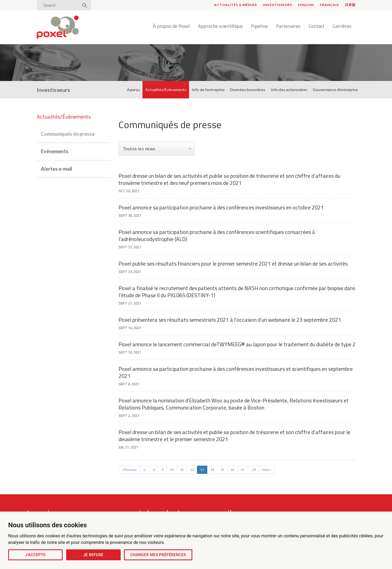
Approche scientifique (220, 26)
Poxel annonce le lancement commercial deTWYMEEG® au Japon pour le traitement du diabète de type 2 (237, 344)
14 (212, 470)
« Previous (129, 470)
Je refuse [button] (93, 555)
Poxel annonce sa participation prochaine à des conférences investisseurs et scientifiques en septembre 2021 (236, 372)
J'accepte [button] (36, 555)
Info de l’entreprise (208, 90)
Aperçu (133, 90)
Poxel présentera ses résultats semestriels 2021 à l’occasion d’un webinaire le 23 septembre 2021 (230, 320)
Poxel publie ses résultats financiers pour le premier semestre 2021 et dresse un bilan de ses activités (233, 264)
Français (329, 5)
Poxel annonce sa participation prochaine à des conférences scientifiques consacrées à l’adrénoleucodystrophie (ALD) (217, 235)
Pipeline (259, 26)
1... (145, 470)
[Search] (59, 5)
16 (232, 470)
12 (192, 470)
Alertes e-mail (57, 169)
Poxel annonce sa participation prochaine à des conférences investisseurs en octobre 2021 (221, 207)
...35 (253, 470)
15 (222, 470)
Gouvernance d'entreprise (335, 90)
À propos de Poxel (171, 26)
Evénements (55, 151)
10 (172, 470)
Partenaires (288, 26)
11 (182, 470)
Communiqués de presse (68, 134)
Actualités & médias (235, 5)
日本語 (350, 5)
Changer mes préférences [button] (158, 555)
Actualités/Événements (166, 90)
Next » (267, 470)
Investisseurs (277, 5)
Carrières (342, 26)
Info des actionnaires (289, 90)
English (306, 5)
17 (242, 470)
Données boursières (248, 90)
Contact (317, 26)
